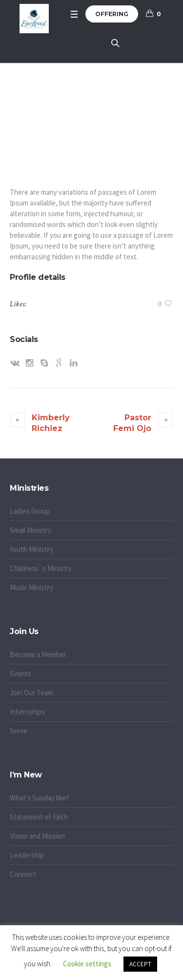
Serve (19, 731)
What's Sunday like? (40, 798)
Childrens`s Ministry (41, 568)
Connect (23, 874)
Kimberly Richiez (51, 423)
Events (20, 673)
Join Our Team (31, 693)
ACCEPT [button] (140, 964)
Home (65, 107)
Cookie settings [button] (87, 964)
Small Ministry (30, 530)
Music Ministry (31, 587)
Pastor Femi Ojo (132, 423)
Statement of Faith (39, 817)
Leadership (27, 855)
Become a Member (38, 654)
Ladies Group (30, 511)
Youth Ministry (31, 549)
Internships (27, 712)
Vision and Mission (37, 836)
